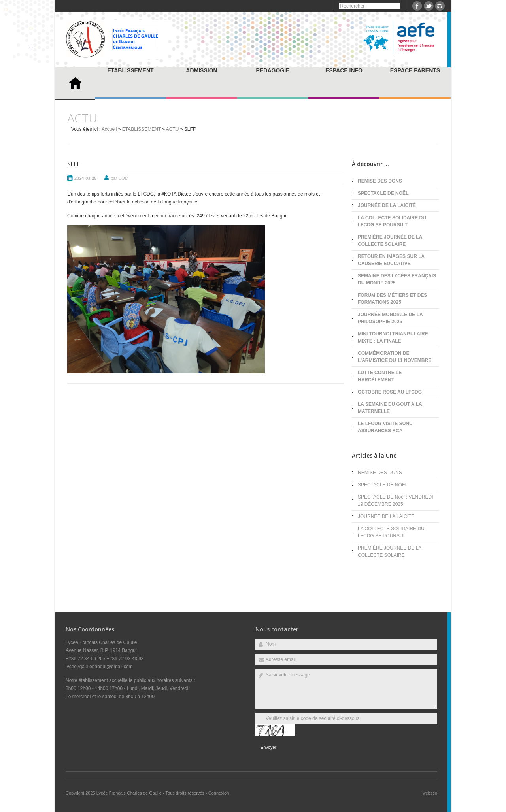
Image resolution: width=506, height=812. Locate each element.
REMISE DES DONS (380, 181)
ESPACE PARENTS (415, 70)
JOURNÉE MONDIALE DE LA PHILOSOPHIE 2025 (390, 318)
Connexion (219, 793)
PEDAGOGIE (273, 70)
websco (430, 793)
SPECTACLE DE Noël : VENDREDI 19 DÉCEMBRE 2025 (396, 501)
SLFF (74, 164)
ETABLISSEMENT (130, 70)
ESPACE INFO (344, 70)
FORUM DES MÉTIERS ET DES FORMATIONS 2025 (392, 299)
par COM (120, 178)
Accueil (109, 129)
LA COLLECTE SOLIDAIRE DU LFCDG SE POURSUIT (392, 221)
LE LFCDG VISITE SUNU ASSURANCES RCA (385, 427)
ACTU (173, 129)
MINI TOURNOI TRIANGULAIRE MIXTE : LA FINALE (393, 337)
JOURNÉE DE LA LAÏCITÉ (387, 205)
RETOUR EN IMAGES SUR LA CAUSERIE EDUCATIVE (391, 260)
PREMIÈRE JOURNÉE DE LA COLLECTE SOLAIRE (390, 241)
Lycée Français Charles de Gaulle (130, 793)
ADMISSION (201, 70)
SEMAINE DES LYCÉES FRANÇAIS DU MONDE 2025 (397, 279)
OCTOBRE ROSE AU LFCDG (390, 392)
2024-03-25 (85, 178)
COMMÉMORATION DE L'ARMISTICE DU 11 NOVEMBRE (395, 357)
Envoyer (268, 747)
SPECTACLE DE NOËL (383, 193)
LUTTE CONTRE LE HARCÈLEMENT (380, 376)
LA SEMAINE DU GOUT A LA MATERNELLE (390, 408)
